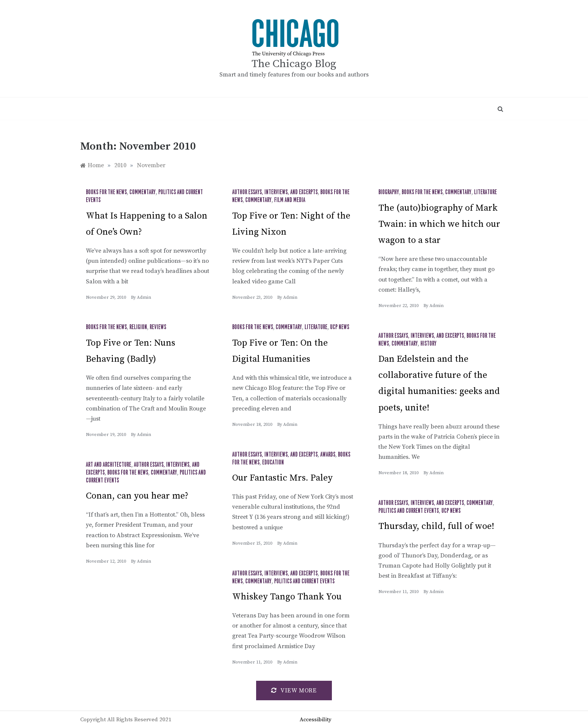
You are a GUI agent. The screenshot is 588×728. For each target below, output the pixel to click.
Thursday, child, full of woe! (436, 526)
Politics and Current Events (409, 511)
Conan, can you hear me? (137, 496)
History (428, 344)
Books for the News (106, 192)
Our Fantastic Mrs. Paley (282, 478)
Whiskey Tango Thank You (287, 597)
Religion (138, 327)
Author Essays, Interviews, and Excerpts (275, 192)
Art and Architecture (109, 465)
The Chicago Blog (294, 64)
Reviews (158, 327)
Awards (328, 455)
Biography (389, 192)
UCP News (340, 327)
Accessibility (316, 720)
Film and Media (290, 200)
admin (144, 297)
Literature (485, 192)
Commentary (142, 192)
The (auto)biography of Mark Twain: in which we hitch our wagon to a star (439, 224)
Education (273, 463)
